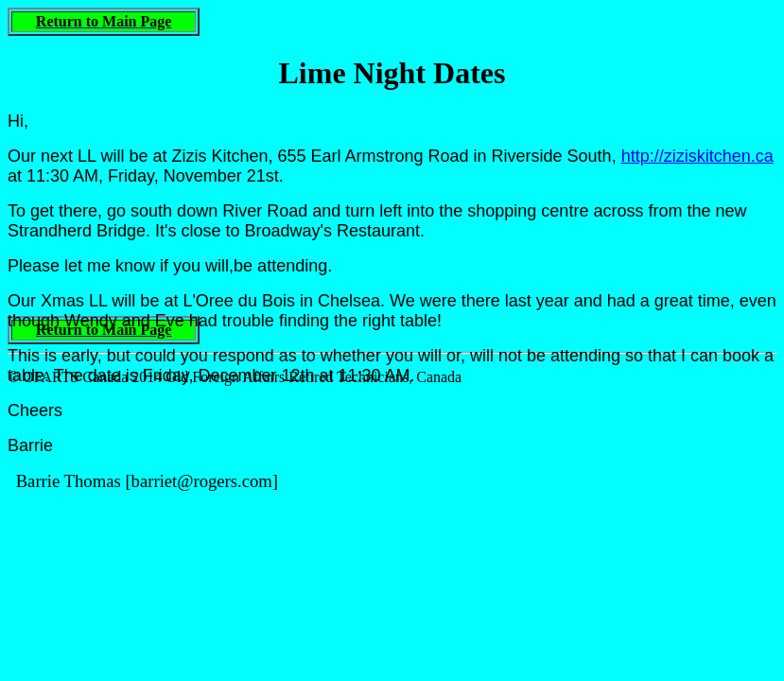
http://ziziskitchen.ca (697, 156)
